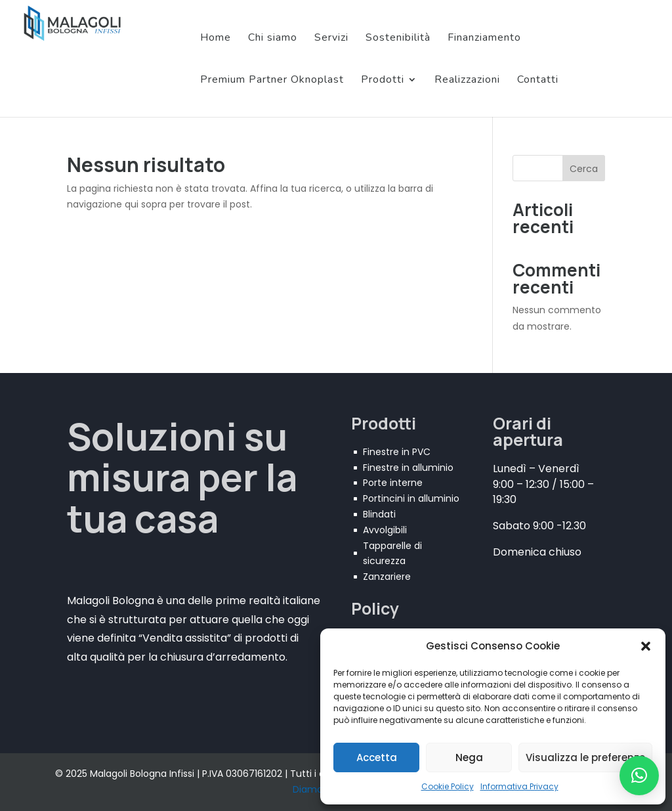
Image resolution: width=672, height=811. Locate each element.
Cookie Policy (448, 786)
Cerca (584, 169)
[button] (646, 646)
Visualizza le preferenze (585, 757)
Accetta (377, 757)
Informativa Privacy (519, 786)
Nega (469, 757)
